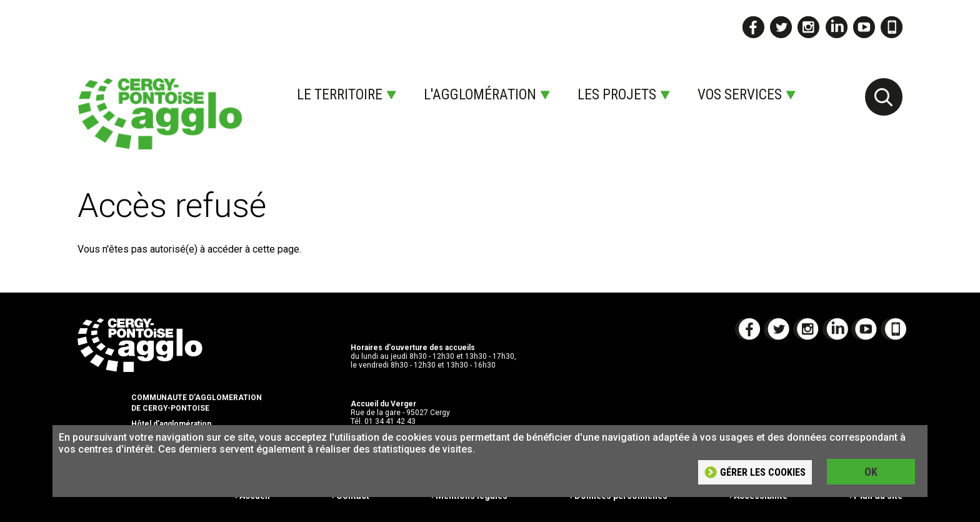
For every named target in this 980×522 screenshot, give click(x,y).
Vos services (740, 95)
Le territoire (340, 95)
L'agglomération (480, 95)
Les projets (617, 95)
